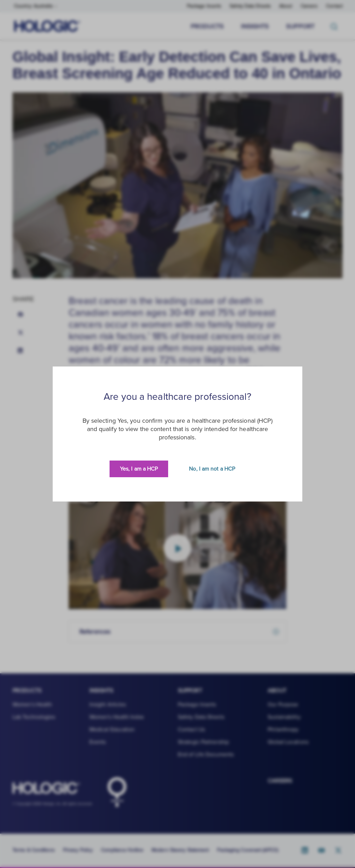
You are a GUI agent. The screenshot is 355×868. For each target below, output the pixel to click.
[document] (177, 434)
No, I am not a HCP (212, 469)
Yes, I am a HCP (139, 469)
